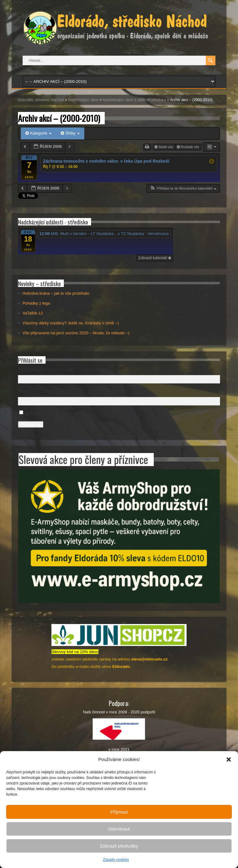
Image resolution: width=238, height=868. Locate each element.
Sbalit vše (164, 147)
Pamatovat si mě (40, 413)
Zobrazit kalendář (155, 258)
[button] (229, 759)
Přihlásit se (31, 424)
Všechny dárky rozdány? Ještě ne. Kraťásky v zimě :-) (71, 323)
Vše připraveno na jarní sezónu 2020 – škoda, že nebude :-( (76, 333)
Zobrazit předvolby (119, 846)
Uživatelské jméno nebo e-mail (45, 369)
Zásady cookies (116, 860)
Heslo (23, 391)
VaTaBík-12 (33, 313)
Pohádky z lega (36, 303)
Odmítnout (119, 829)
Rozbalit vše (189, 147)
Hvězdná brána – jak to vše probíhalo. (56, 293)
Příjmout (119, 812)
